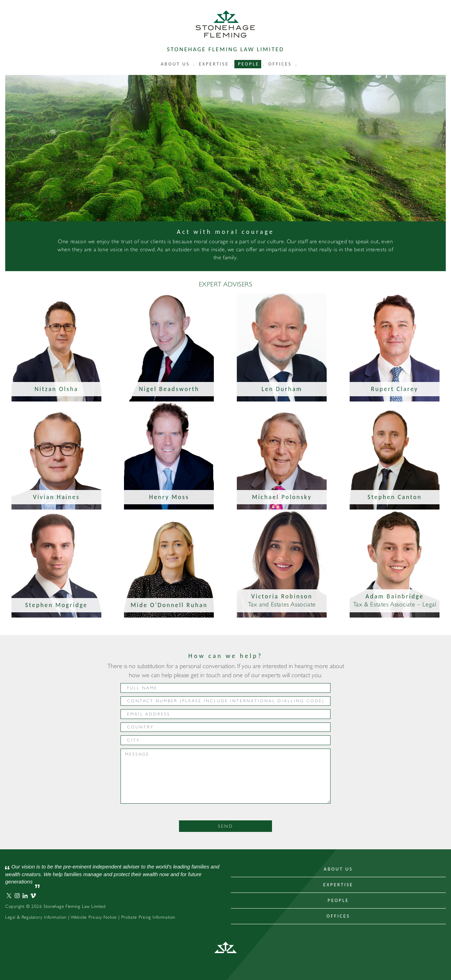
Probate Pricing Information (148, 917)
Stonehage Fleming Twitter (9, 896)
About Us (338, 869)
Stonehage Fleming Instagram (17, 896)
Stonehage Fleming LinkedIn (25, 896)
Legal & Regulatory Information (36, 917)
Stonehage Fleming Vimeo (33, 896)
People (248, 64)
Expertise (214, 64)
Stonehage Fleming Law (225, 24)
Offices (280, 64)
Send (226, 826)
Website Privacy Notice (94, 917)
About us (175, 64)
